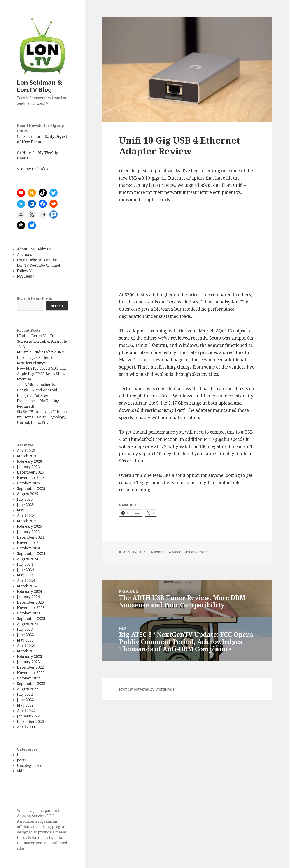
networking (199, 552)
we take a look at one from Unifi (210, 185)
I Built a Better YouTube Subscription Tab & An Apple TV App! (42, 341)
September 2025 (31, 488)
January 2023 (28, 662)
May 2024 (25, 575)
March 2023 (27, 651)
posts (21, 760)
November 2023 (31, 608)
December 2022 (30, 667)
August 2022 (28, 689)
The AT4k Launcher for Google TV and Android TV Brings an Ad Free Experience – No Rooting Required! (40, 395)
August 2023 (28, 624)
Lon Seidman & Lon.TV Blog (39, 86)
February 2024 (29, 591)
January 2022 (28, 716)
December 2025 (30, 472)
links (21, 755)
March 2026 (27, 456)
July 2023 (25, 629)
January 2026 (28, 467)
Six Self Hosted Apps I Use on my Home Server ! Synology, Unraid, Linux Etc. (42, 417)
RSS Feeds (25, 276)
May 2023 (25, 640)
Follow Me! (26, 271)
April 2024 (26, 581)
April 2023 (26, 646)
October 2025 (28, 483)
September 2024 (31, 553)
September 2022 (31, 684)
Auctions (24, 254)
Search (57, 306)
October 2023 (28, 613)
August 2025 (28, 494)
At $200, (127, 295)
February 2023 (29, 656)
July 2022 (25, 694)
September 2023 (31, 618)
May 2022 (25, 705)
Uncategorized (30, 765)
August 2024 (28, 559)
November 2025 (31, 478)
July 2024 (25, 564)
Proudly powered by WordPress (147, 689)
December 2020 (30, 721)
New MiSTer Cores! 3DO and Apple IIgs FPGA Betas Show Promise (41, 374)
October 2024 (28, 548)
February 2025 (29, 526)
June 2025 (25, 505)
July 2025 (25, 499)
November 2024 (31, 543)
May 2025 (25, 510)
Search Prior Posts (34, 299)
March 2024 (27, 586)
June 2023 (25, 635)
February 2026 (29, 461)
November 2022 (31, 673)
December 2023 (30, 602)
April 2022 (26, 711)
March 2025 (27, 521)
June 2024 (25, 570)
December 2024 (30, 537)
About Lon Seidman (34, 249)
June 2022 (25, 700)
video (22, 771)
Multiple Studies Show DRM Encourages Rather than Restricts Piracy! (41, 357)
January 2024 (28, 597)
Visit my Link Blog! (33, 169)
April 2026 (26, 450)
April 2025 (26, 516)
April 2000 (26, 727)
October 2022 (28, 678)
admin (159, 552)
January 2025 (28, 532)
